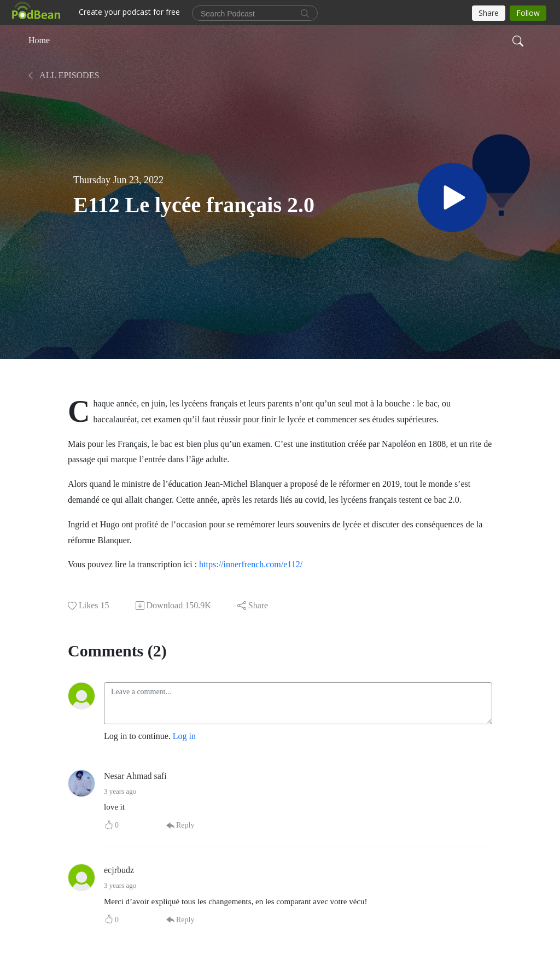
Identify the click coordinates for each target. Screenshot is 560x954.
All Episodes (63, 75)
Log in (184, 736)
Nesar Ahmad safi (135, 776)
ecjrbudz (119, 870)
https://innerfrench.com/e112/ (251, 564)
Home (39, 40)
